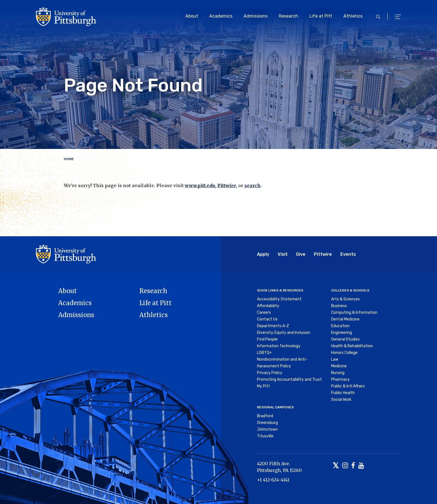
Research (288, 16)
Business (339, 306)
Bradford (265, 416)
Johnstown (267, 429)
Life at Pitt (321, 16)
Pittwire (227, 185)
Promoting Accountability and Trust (289, 379)
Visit (283, 254)
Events (348, 254)
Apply (263, 254)
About (192, 16)
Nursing (338, 373)
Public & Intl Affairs (348, 386)
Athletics (353, 16)
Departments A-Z (273, 326)
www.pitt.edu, (201, 185)
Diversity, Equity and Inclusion (284, 333)
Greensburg (267, 423)
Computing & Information (354, 313)
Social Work (341, 400)
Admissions (256, 16)
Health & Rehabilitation (352, 346)
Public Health (343, 393)
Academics (221, 16)
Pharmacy (340, 379)
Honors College (344, 353)
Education (340, 326)
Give (301, 254)
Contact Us (267, 319)
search (253, 185)
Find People (267, 339)
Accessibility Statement (279, 299)
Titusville (265, 436)
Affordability (268, 306)
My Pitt (264, 386)
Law (335, 359)
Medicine (339, 366)
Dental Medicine (345, 319)
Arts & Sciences (345, 299)
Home (69, 159)
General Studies (345, 339)
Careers (264, 313)
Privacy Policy (270, 373)
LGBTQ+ (264, 353)
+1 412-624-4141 (273, 480)
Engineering (342, 333)
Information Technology (279, 346)
